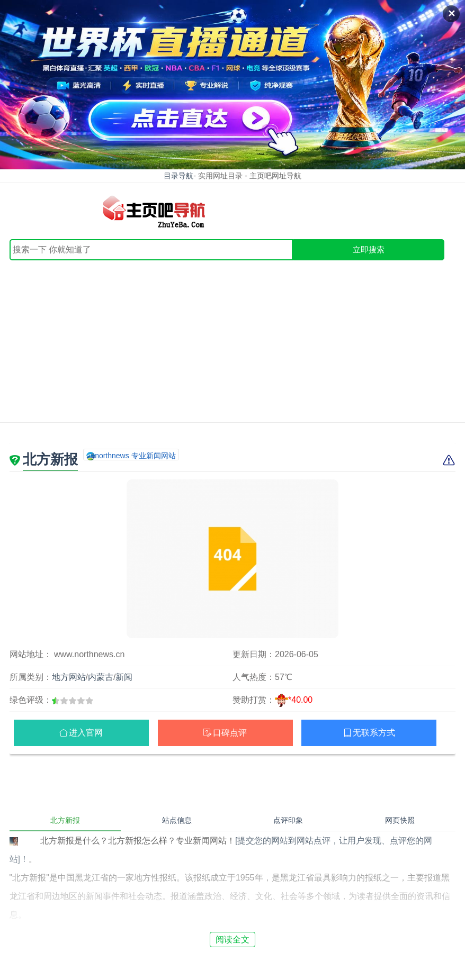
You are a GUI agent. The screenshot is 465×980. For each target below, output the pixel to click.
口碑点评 (230, 733)
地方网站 (69, 677)
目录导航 (178, 176)
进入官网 (86, 733)
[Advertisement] (232, 340)
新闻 (124, 677)
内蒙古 (101, 677)
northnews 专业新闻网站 (135, 456)
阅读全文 (232, 940)
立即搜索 (369, 249)
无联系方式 (374, 733)
